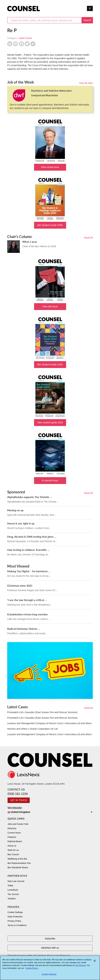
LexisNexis (13, 890)
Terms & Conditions (17, 925)
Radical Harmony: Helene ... (24, 629)
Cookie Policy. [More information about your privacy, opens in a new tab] (32, 970)
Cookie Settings (15, 912)
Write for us (13, 850)
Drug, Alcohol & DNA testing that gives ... (32, 537)
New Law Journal (16, 881)
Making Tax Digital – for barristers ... (29, 571)
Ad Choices (81, 967)
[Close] (95, 962)
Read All (88, 238)
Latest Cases (25, 38)
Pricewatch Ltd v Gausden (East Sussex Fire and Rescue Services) (42, 712)
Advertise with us (50, 948)
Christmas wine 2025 (20, 586)
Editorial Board (15, 841)
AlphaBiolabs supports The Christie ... (30, 497)
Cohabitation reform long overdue (28, 614)
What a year (30, 242)
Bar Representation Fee (19, 863)
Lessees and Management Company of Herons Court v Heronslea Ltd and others (49, 723)
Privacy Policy (14, 921)
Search (87, 20)
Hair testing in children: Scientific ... (28, 550)
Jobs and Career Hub (18, 824)
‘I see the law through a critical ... (27, 600)
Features (12, 837)
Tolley (10, 885)
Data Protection (15, 917)
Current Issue (14, 833)
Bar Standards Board (18, 867)
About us (12, 846)
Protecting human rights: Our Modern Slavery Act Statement (39, 956)
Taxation (12, 899)
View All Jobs (86, 83)
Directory (12, 828)
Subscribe (50, 939)
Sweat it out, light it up (21, 523)
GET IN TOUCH (19, 800)
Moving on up (15, 510)
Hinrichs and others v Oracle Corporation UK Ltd (32, 729)
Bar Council (13, 854)
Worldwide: (50, 810)
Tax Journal (13, 894)
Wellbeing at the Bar (17, 859)
